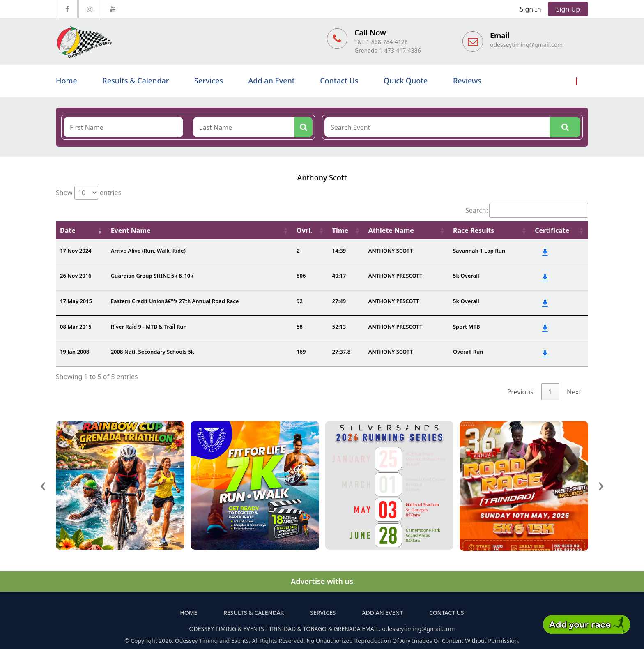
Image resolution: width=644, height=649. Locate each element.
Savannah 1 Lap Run (479, 251)
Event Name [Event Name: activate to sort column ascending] (131, 230)
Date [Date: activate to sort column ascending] (68, 230)
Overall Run (468, 352)
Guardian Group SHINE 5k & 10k (152, 276)
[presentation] (43, 484)
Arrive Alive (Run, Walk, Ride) (148, 251)
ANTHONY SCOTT (391, 251)
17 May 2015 (76, 301)
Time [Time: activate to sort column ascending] (340, 230)
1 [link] (550, 392)
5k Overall (466, 276)
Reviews (467, 81)
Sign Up (568, 9)
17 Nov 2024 (76, 251)
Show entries (89, 193)
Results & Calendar (136, 81)
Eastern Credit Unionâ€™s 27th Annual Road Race (175, 301)
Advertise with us (322, 581)
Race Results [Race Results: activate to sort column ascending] (474, 230)
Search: (527, 210)
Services (209, 81)
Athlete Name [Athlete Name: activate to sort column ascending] (391, 230)
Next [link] (574, 392)
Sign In (531, 9)
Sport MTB (467, 327)
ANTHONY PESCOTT (394, 301)
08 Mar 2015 (76, 327)
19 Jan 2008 (75, 352)
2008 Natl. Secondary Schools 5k (153, 352)
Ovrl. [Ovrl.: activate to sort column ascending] (304, 230)
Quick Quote (406, 81)
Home (67, 81)
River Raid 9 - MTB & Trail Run (149, 327)
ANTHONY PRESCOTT (396, 276)
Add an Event (272, 81)
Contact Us (339, 81)
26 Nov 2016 (76, 276)
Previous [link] (520, 392)
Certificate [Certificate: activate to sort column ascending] (552, 230)
